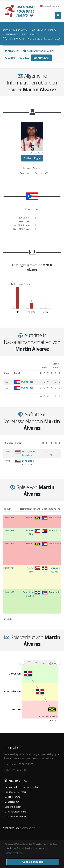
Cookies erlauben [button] (33, 862)
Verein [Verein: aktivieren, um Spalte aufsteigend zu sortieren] (19, 443)
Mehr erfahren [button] (14, 853)
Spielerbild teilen (13, 807)
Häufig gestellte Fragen (16, 792)
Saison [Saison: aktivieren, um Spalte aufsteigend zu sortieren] (7, 373)
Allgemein (12, 51)
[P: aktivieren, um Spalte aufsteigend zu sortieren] (60, 443)
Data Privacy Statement (16, 817)
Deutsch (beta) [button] (49, 6)
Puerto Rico (27, 382)
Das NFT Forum (12, 797)
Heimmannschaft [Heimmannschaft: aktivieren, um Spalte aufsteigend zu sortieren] (30, 509)
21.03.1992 (9, 592)
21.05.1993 (9, 530)
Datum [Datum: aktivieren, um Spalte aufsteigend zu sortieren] (7, 509)
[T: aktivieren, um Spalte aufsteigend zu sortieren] (48, 373)
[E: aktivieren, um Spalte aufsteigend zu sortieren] (44, 373)
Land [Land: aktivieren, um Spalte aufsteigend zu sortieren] (17, 373)
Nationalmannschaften (38, 51)
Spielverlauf (41, 58)
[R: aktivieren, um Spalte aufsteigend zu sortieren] (51, 443)
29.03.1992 (9, 568)
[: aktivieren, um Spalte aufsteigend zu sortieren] (3, 443)
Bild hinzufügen (32, 158)
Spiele (24, 58)
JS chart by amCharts (21, 284)
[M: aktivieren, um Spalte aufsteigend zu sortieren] (56, 443)
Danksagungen (12, 802)
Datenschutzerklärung (15, 812)
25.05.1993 (9, 517)
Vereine (10, 58)
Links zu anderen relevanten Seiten (22, 787)
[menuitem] (40, 662)
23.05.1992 (9, 544)
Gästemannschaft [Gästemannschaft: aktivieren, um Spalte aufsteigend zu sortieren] (52, 509)
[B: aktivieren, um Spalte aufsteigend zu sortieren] (41, 373)
